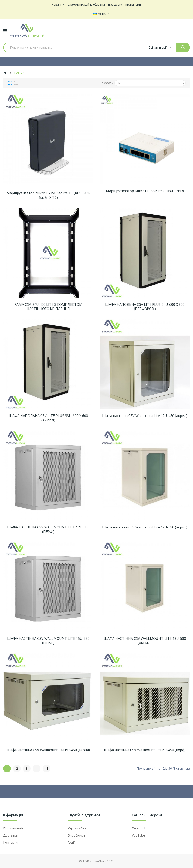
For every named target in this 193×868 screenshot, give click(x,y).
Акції (71, 842)
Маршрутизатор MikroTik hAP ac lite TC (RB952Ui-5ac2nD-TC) (48, 195)
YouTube (138, 835)
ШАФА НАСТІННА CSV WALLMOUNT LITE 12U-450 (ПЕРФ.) (48, 530)
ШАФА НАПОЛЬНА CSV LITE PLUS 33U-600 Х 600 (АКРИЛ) (48, 418)
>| (46, 768)
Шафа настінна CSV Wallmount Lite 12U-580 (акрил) (145, 527)
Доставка (10, 835)
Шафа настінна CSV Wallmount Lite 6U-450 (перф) (145, 750)
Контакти (10, 842)
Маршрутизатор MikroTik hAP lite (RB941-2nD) (145, 191)
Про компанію (14, 828)
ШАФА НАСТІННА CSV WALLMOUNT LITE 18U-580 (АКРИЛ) (145, 641)
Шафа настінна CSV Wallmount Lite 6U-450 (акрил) (48, 750)
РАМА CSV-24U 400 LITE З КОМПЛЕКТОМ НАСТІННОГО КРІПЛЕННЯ (48, 307)
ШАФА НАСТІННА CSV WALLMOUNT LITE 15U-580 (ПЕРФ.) (48, 641)
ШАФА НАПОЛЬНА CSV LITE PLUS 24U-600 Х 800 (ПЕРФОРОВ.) (145, 307)
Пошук (19, 73)
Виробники (76, 835)
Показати (106, 83)
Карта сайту (77, 828)
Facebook (139, 828)
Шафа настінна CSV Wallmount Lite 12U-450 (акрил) (145, 416)
